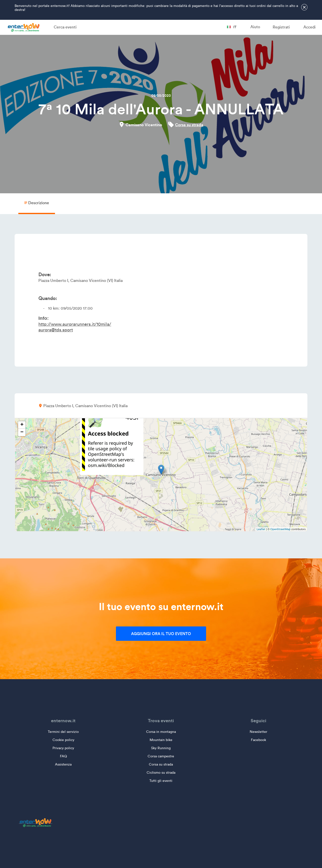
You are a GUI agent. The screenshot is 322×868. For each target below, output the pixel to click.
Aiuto (255, 27)
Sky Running (161, 748)
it (232, 27)
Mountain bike (161, 740)
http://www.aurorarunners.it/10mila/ (75, 324)
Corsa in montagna (161, 732)
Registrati (281, 27)
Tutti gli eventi (161, 781)
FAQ (63, 756)
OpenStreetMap (280, 529)
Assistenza (63, 764)
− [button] (22, 432)
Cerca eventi (65, 27)
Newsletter (258, 732)
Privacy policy (63, 748)
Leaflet (261, 529)
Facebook (258, 740)
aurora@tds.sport (56, 330)
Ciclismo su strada (161, 773)
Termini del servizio (63, 732)
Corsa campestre (161, 756)
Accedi (309, 27)
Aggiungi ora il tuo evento (161, 634)
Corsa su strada (189, 125)
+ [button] (22, 425)
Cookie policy (63, 740)
